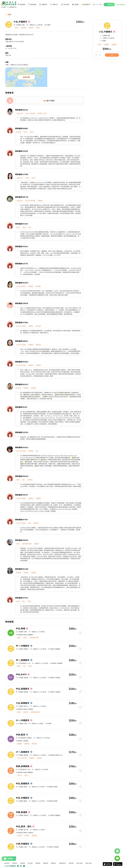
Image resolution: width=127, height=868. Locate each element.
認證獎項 (23, 863)
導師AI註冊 (89, 863)
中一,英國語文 (23, 660)
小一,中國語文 (23, 720)
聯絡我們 (53, 863)
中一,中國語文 (23, 646)
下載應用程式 (62, 863)
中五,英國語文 (23, 689)
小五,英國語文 (23, 703)
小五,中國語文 (20, 22)
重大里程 (30, 863)
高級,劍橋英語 (23, 766)
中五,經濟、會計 (24, 826)
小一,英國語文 (23, 752)
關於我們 (7, 863)
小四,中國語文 (23, 844)
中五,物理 (21, 628)
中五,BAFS (21, 674)
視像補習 (38, 863)
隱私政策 (71, 863)
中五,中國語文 (23, 798)
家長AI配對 (80, 863)
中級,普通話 (22, 812)
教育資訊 (15, 863)
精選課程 (46, 863)
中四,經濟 (21, 735)
